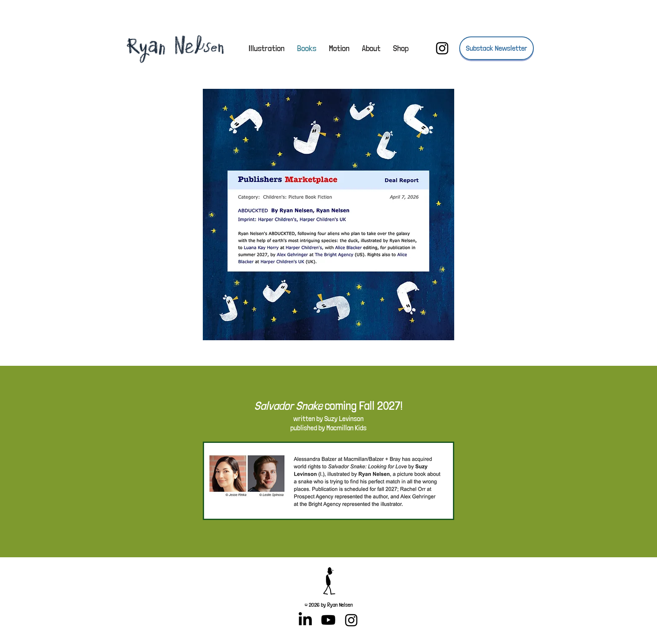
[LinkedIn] (305, 620)
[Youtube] (328, 620)
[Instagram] (442, 48)
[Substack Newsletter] (497, 48)
